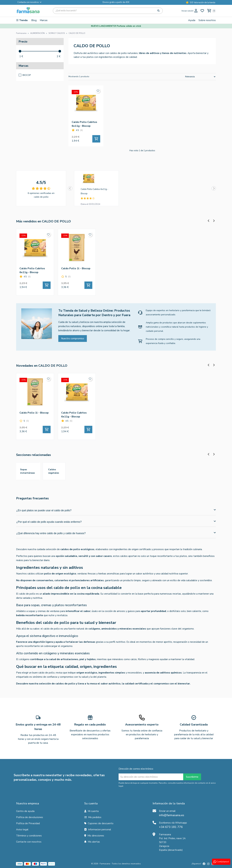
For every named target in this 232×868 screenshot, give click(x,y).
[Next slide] (214, 188)
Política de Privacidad (28, 823)
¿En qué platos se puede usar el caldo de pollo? (116, 510)
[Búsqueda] (108, 11)
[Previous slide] (70, 188)
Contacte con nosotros (29, 842)
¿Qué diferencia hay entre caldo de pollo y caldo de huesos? (116, 533)
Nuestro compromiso (73, 339)
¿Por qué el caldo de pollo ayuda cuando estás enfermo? (116, 522)
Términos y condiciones (29, 836)
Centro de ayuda (25, 811)
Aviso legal (22, 830)
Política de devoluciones (30, 817)
